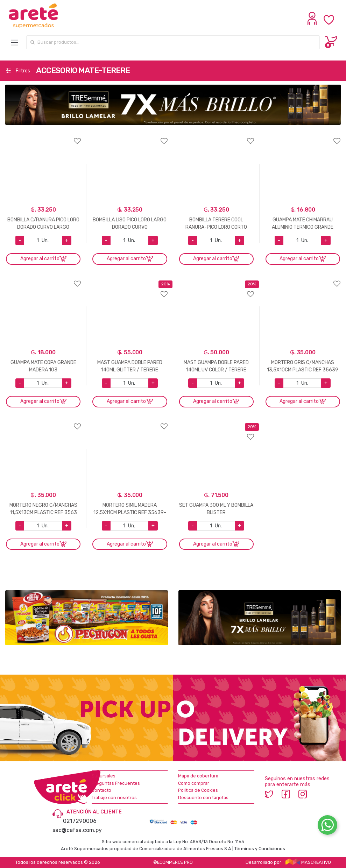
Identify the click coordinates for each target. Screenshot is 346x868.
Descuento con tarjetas (203, 798)
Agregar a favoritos (43, 137)
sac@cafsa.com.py (77, 830)
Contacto (101, 790)
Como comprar (194, 783)
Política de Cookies (198, 790)
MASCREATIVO (308, 862)
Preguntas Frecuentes (116, 783)
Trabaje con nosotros (114, 798)
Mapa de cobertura (198, 776)
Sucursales (104, 776)
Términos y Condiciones (260, 849)
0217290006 (80, 821)
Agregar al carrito (40, 259)
